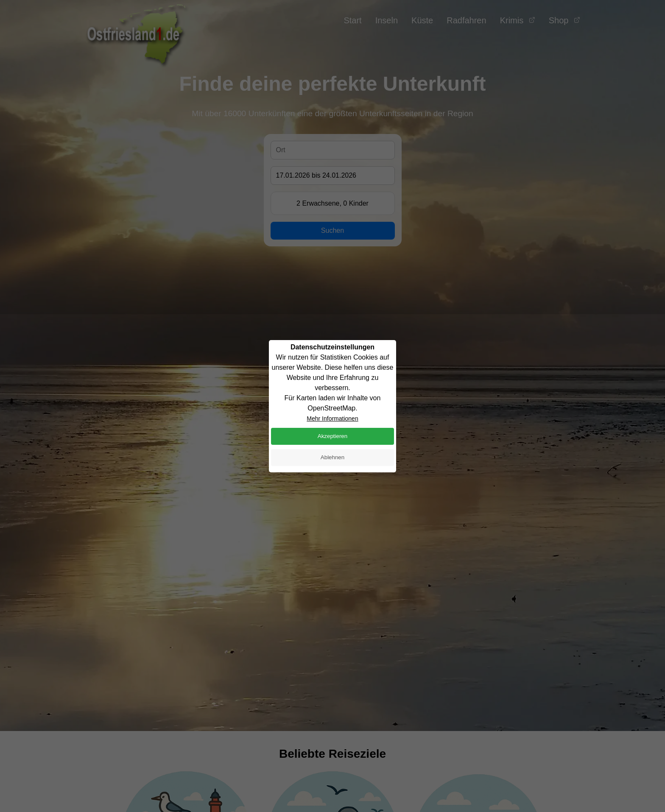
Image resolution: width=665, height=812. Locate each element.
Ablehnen (332, 457)
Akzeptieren (332, 436)
